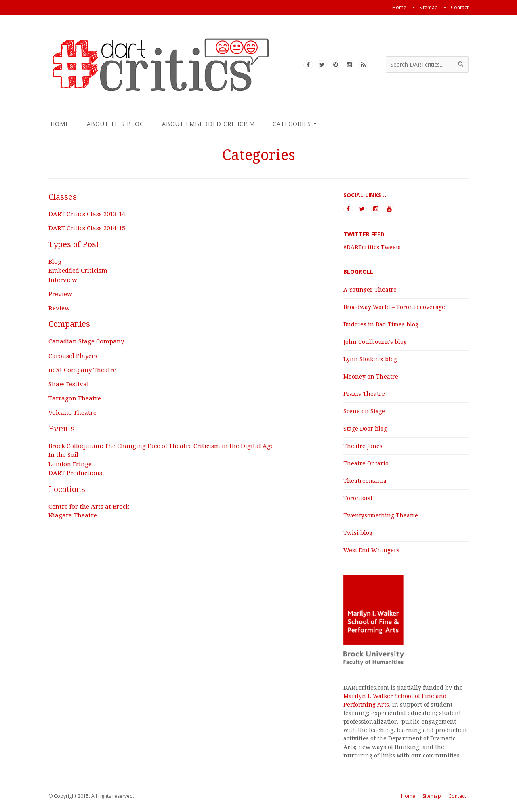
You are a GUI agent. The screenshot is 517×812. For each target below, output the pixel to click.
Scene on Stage (364, 411)
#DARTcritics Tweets (372, 247)
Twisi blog (358, 533)
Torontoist (358, 498)
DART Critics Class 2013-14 (87, 214)
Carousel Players (73, 356)
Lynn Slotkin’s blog (370, 359)
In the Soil (63, 455)
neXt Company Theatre (82, 370)
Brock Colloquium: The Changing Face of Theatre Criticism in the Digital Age (161, 446)
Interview (63, 280)
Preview (60, 294)
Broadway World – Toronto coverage (394, 307)
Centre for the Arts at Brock (89, 507)
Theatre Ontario (366, 463)
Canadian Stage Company (86, 341)
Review (59, 308)
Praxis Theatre (364, 394)
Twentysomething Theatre (381, 515)
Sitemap (432, 796)
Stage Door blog (365, 429)
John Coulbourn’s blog (375, 342)
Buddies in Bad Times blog (381, 324)
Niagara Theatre (73, 515)
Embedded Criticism (78, 271)
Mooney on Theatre (371, 377)
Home (408, 796)
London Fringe (70, 464)
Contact (457, 796)
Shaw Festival (69, 384)
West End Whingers (371, 550)
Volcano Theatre (73, 413)
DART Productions (75, 473)
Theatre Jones (363, 446)
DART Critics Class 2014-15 (87, 228)
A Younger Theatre (370, 290)
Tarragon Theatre (75, 398)
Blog (55, 262)
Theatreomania (365, 481)
